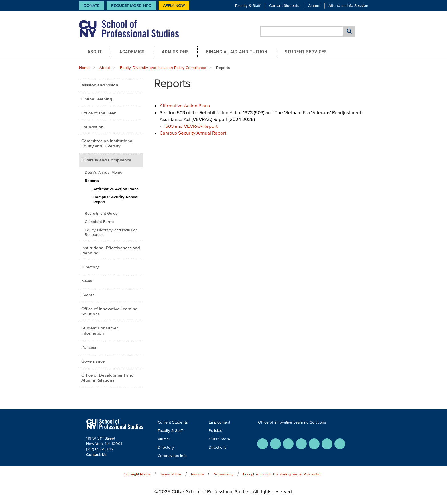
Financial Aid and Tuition (237, 52)
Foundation (93, 127)
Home (84, 68)
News (87, 281)
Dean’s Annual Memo (103, 172)
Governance (93, 361)
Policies (89, 347)
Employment (220, 422)
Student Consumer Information (99, 330)
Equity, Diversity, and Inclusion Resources (111, 232)
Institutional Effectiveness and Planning (111, 250)
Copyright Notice (137, 474)
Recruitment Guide (101, 213)
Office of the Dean (99, 113)
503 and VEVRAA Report (191, 126)
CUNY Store (219, 439)
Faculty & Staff (248, 6)
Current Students (284, 6)
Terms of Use (171, 474)
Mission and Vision (100, 85)
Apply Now (174, 6)
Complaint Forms (99, 222)
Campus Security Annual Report (116, 199)
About (95, 52)
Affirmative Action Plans (116, 189)
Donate (92, 6)
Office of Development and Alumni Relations (107, 378)
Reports (92, 181)
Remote (197, 474)
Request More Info (131, 6)
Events (88, 295)
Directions (218, 447)
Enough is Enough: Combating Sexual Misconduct (282, 474)
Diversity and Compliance (106, 160)
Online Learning (97, 99)
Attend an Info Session (348, 6)
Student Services (306, 52)
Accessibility (223, 474)
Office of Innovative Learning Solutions (109, 311)
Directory (90, 267)
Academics (132, 52)
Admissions (175, 52)
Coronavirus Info (172, 456)
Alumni (314, 6)
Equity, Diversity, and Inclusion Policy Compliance (163, 68)
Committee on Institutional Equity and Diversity (107, 143)
